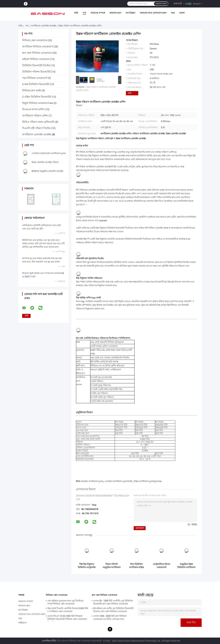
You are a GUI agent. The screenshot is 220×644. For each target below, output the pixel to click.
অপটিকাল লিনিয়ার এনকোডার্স (38, 47)
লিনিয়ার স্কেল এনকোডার (35, 40)
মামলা (182, 13)
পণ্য (84, 13)
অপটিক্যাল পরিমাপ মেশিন (35, 116)
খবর (173, 13)
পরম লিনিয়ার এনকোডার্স (35, 78)
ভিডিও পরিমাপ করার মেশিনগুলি (38, 122)
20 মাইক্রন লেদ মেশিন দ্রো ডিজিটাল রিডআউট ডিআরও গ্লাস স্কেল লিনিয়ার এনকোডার (113, 610)
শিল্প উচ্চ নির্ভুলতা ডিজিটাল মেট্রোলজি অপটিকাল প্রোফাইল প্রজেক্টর (87, 566)
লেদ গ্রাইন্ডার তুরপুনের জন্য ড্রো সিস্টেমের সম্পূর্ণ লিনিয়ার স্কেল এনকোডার (65, 602)
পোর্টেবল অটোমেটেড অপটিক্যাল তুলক (49, 153)
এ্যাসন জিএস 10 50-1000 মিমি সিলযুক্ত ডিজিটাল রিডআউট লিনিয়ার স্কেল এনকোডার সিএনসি (67, 618)
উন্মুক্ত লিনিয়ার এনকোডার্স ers (38, 103)
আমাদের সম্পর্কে (98, 13)
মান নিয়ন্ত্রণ (130, 13)
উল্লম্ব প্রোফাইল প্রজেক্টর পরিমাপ (45, 162)
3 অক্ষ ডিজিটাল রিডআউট (36, 84)
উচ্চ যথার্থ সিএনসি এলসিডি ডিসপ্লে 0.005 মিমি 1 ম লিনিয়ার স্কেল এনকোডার (68, 610)
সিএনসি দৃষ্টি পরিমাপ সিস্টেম (36, 128)
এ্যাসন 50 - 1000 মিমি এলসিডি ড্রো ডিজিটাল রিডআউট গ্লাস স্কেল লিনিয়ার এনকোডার (113, 602)
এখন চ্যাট (178, 4)
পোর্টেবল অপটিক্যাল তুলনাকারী (118, 481)
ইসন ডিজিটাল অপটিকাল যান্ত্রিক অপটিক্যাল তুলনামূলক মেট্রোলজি (137, 566)
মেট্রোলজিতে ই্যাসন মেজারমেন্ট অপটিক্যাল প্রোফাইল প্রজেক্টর (161, 566)
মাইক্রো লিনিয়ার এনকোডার (36, 59)
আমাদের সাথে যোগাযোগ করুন (153, 13)
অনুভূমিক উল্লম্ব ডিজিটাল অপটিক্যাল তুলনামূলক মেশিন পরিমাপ (186, 566)
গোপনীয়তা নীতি (49, 641)
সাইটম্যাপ (23, 623)
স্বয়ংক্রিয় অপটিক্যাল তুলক (92, 481)
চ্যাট (130, 93)
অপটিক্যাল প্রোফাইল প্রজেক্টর (44, 26)
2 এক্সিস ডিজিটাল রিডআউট (37, 97)
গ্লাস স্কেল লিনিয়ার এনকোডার (37, 53)
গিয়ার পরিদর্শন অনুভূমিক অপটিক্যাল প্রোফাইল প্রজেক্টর (112, 566)
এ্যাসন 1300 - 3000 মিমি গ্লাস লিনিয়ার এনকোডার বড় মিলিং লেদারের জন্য (110, 618)
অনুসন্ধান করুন (161, 4)
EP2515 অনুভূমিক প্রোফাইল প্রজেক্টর (47, 171)
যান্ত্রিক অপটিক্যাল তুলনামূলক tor (148, 481)
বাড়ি (76, 13)
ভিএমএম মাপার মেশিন (33, 109)
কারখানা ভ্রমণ (115, 13)
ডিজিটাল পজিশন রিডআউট (36, 72)
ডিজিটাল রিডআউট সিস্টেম (36, 65)
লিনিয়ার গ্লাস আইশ (32, 91)
